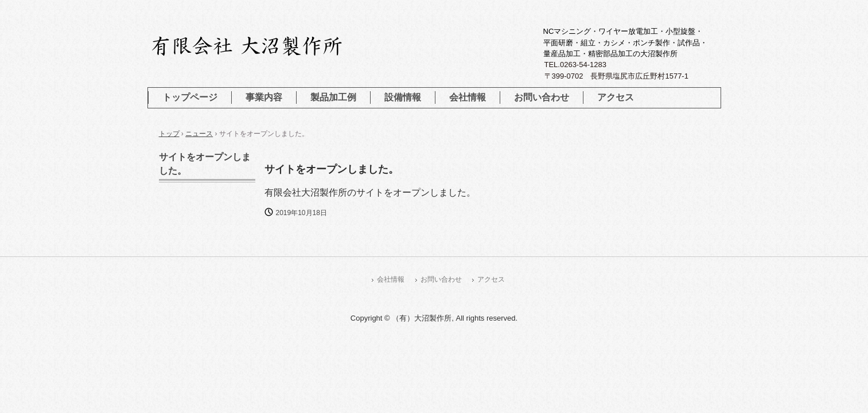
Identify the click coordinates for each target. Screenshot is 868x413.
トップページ (190, 97)
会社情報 (468, 97)
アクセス (616, 97)
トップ (169, 134)
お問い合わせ (542, 97)
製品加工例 (333, 97)
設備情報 (403, 97)
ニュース (199, 134)
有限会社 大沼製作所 (277, 46)
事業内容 (264, 97)
